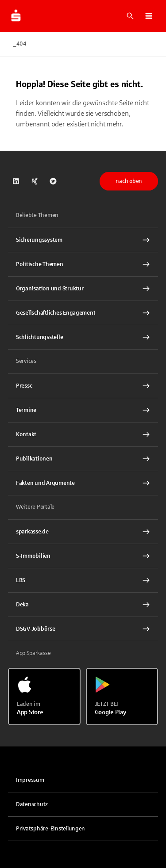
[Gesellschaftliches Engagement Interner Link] (83, 313)
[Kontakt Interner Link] (83, 434)
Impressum (30, 780)
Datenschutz (32, 804)
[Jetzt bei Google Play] (122, 697)
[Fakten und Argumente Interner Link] (83, 483)
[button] (149, 16)
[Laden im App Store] (44, 697)
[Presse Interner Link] (83, 386)
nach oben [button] (129, 181)
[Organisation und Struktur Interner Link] (83, 289)
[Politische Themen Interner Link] (83, 264)
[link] (16, 181)
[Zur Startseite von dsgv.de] (16, 16)
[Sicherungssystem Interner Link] (83, 240)
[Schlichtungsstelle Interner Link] (83, 337)
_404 (20, 44)
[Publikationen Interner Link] (83, 459)
